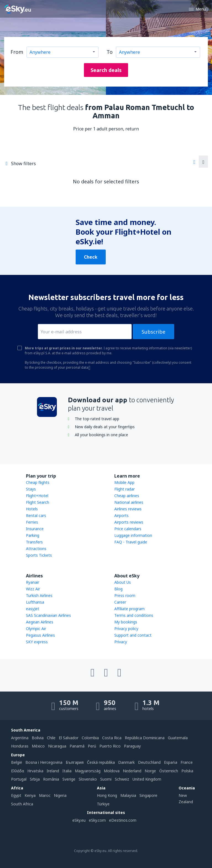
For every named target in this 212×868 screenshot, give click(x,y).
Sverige (69, 779)
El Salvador (69, 738)
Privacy (121, 642)
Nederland (132, 771)
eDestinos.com (123, 820)
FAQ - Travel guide (131, 542)
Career (120, 602)
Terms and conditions (134, 615)
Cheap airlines (127, 496)
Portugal (19, 779)
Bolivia (38, 738)
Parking (33, 535)
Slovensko (88, 779)
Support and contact (133, 635)
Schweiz (122, 779)
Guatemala (178, 738)
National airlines (129, 502)
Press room (125, 595)
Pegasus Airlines (40, 635)
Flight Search (38, 502)
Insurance (35, 529)
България (75, 762)
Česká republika (101, 762)
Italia (67, 771)
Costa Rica (112, 738)
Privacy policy (126, 629)
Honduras (20, 746)
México (38, 746)
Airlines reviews (128, 509)
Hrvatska (35, 771)
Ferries (32, 522)
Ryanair (33, 582)
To (110, 52)
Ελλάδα (18, 771)
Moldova (112, 771)
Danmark (126, 762)
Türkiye (103, 804)
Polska (187, 771)
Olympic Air (36, 629)
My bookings (126, 622)
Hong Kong (107, 795)
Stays (31, 489)
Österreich (169, 771)
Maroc (45, 795)
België (17, 762)
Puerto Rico (110, 746)
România (51, 779)
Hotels (32, 509)
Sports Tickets (39, 555)
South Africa (22, 804)
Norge (150, 771)
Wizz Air (33, 589)
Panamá (77, 746)
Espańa (171, 762)
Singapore (148, 795)
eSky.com (97, 820)
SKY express (37, 642)
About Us (123, 582)
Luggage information (133, 535)
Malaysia (128, 795)
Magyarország (88, 771)
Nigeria (60, 795)
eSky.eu (79, 820)
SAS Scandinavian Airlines (48, 615)
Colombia (90, 738)
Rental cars (36, 515)
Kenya (30, 795)
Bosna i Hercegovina (44, 762)
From (17, 52)
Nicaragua (57, 746)
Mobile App (124, 482)
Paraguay (132, 746)
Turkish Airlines (39, 595)
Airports (121, 515)
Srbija (35, 779)
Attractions (36, 549)
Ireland (53, 771)
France (187, 762)
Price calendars (128, 529)
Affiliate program (129, 609)
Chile (51, 738)
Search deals (106, 70)
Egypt (16, 795)
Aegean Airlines (40, 622)
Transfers (34, 542)
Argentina (20, 738)
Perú (92, 746)
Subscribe (153, 332)
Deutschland (149, 762)
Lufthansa (35, 602)
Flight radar (124, 489)
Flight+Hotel (37, 496)
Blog (118, 589)
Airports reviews (129, 522)
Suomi (106, 779)
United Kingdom (147, 779)
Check (91, 257)
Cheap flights (38, 482)
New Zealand (186, 798)
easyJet (33, 609)
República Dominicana (145, 738)
